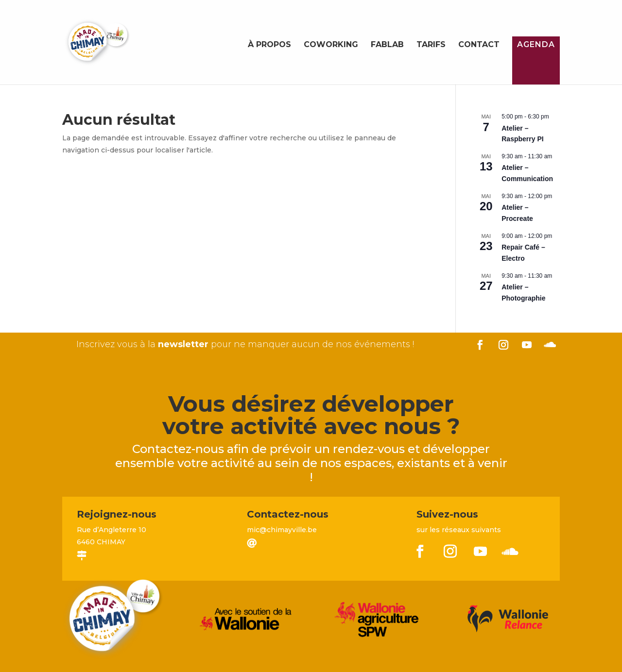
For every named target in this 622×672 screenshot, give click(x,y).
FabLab (387, 45)
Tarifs (431, 45)
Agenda (536, 44)
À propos (269, 45)
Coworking (331, 45)
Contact (479, 45)
